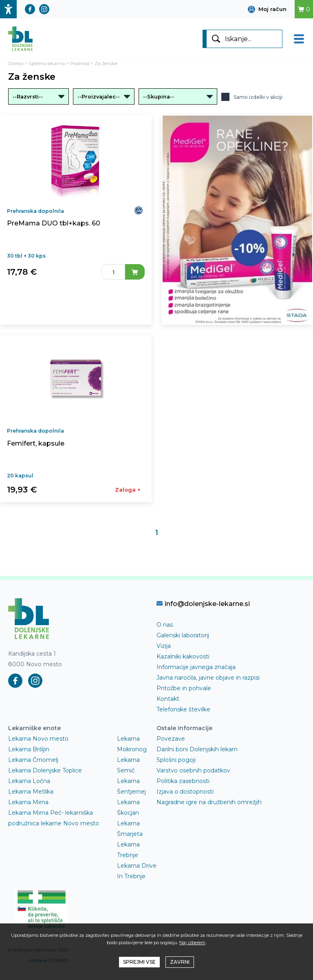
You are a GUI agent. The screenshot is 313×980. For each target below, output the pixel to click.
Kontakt (168, 699)
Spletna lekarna (47, 63)
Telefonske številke (183, 709)
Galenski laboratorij (183, 635)
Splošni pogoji (176, 760)
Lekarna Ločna (29, 781)
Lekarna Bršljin (29, 749)
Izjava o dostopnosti (185, 792)
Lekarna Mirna (28, 802)
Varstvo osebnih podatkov (193, 770)
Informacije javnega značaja (196, 667)
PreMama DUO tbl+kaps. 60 (54, 223)
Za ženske (106, 63)
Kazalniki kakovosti (183, 656)
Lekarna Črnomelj (33, 760)
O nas (165, 625)
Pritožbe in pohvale (184, 688)
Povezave (171, 739)
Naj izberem (192, 943)
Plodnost (80, 63)
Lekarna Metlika (31, 792)
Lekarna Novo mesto (38, 739)
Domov (16, 63)
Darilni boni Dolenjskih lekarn (197, 749)
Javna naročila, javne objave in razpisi (208, 678)
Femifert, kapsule (36, 443)
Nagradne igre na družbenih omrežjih (209, 802)
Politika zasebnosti (183, 781)
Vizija (164, 646)
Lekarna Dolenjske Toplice (45, 770)
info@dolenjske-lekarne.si (203, 604)
